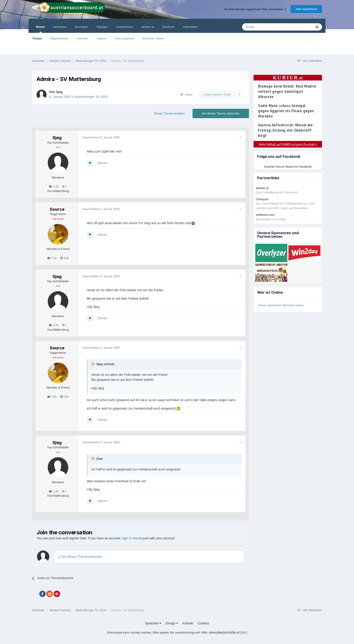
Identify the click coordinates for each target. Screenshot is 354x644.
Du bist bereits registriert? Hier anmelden (255, 9)
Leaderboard (125, 27)
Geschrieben (101, 137)
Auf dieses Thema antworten (221, 113)
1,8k (54, 186)
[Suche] (266, 27)
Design (172, 623)
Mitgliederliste (59, 38)
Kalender (82, 38)
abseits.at (148, 27)
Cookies (203, 623)
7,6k (52, 258)
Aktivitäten (60, 27)
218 (64, 258)
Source (57, 209)
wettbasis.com (265, 215)
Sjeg (59, 92)
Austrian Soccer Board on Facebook (288, 167)
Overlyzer (169, 27)
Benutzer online (153, 38)
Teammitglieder (124, 38)
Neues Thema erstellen (170, 113)
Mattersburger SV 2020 (91, 97)
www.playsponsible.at (224, 632)
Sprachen (153, 623)
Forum (37, 38)
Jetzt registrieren (306, 9)
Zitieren (102, 163)
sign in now (130, 538)
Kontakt (188, 623)
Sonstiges (81, 27)
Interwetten (190, 27)
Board (40, 29)
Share (186, 95)
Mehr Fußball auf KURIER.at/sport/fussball (288, 144)
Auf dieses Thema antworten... (81, 557)
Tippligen (102, 27)
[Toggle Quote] (93, 364)
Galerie (101, 38)
